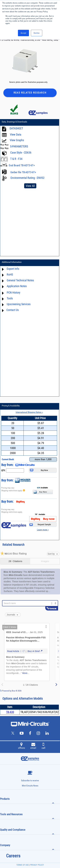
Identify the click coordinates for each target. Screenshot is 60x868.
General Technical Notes (20, 280)
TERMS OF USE (22, 865)
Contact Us (13, 310)
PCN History (14, 293)
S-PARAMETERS (19, 146)
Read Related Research (30, 93)
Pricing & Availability (11, 406)
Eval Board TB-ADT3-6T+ (22, 165)
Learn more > (43, 530)
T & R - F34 (16, 159)
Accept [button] (23, 33)
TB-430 (10, 712)
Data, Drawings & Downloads (14, 122)
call (43, 746)
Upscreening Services (19, 304)
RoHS (10, 274)
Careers (13, 856)
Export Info (13, 269)
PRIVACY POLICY (37, 865)
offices (22, 746)
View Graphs (17, 140)
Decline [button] (37, 33)
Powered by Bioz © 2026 (11, 691)
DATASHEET (16, 128)
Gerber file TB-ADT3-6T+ (23, 172)
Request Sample (40, 525)
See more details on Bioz (50, 691)
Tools (10, 298)
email (33, 746)
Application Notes (17, 286)
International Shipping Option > (29, 412)
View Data (16, 134)
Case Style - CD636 (21, 152)
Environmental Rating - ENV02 (28, 178)
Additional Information (12, 262)
